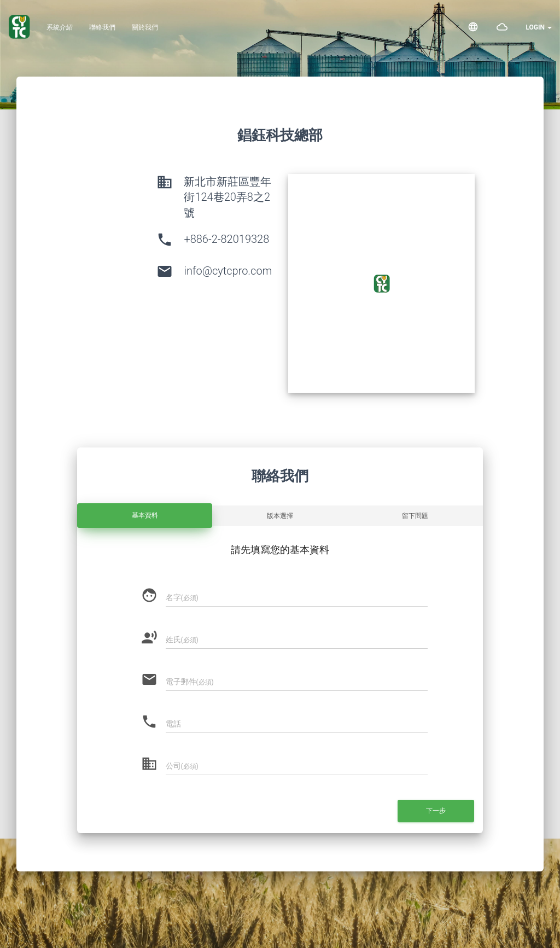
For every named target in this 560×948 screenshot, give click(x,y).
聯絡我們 (102, 27)
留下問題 (415, 516)
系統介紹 (60, 27)
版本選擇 (280, 516)
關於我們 (145, 27)
